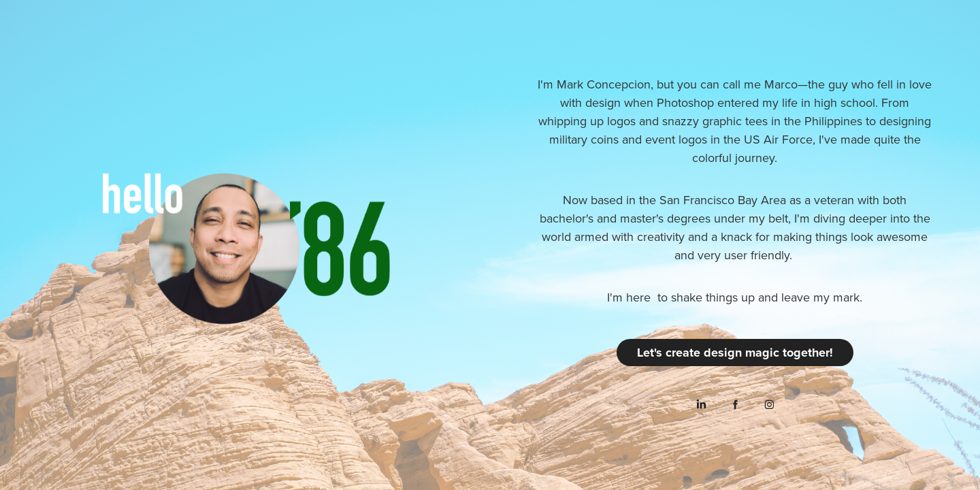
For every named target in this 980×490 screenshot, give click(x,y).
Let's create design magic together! (735, 353)
